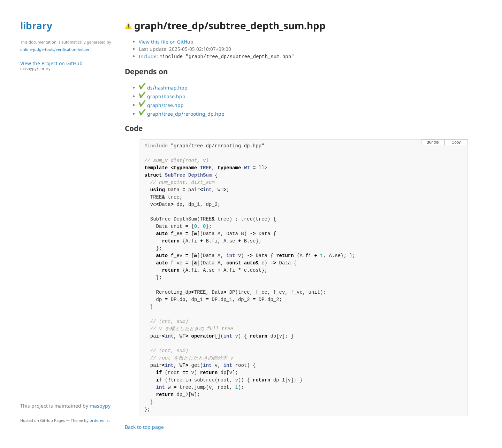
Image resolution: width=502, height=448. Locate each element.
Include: (216, 56)
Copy (456, 142)
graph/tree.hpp (161, 105)
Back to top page (144, 427)
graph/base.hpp (162, 96)
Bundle (433, 142)
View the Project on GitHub (69, 66)
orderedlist (100, 420)
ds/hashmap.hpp (163, 88)
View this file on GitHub (166, 42)
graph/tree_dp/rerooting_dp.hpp (182, 114)
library (36, 25)
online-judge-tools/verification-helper (55, 49)
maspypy (100, 406)
